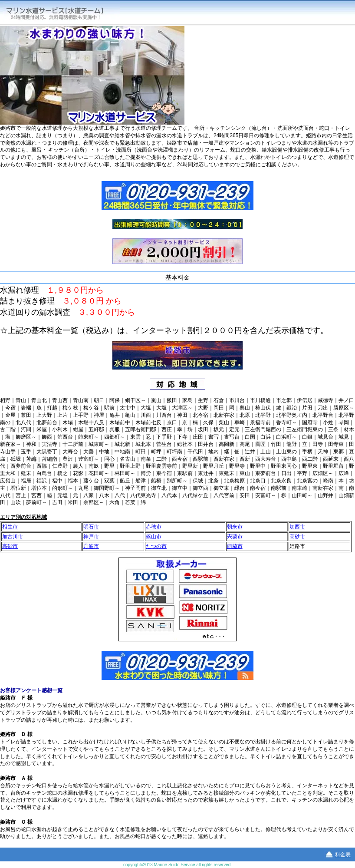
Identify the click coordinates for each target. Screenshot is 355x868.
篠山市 (154, 537)
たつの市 (156, 546)
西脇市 (235, 546)
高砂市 (297, 537)
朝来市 (235, 527)
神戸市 (91, 537)
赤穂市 (154, 527)
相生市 (10, 527)
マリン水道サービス (61, 13)
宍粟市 (235, 537)
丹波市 (91, 546)
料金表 (343, 855)
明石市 (91, 527)
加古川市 (13, 537)
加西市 (297, 527)
